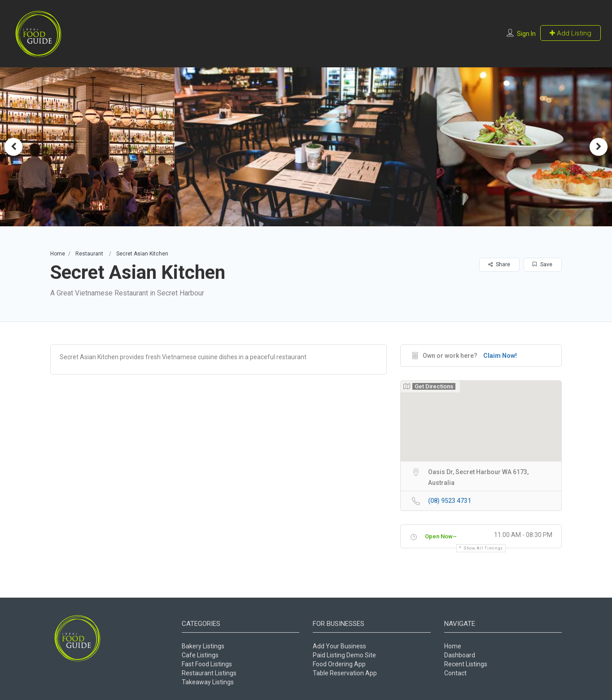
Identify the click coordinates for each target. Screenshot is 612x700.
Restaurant (89, 254)
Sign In (526, 34)
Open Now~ (441, 536)
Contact (455, 673)
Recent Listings (466, 664)
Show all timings (483, 548)
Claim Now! (500, 356)
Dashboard (460, 655)
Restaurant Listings (209, 673)
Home (58, 254)
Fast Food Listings (207, 664)
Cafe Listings (200, 655)
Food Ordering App (339, 664)
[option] (306, 147)
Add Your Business (339, 646)
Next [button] (599, 147)
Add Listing (570, 33)
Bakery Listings (203, 646)
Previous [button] (13, 147)
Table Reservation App (345, 673)
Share (499, 264)
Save (542, 264)
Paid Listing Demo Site (344, 655)
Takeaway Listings (208, 682)
